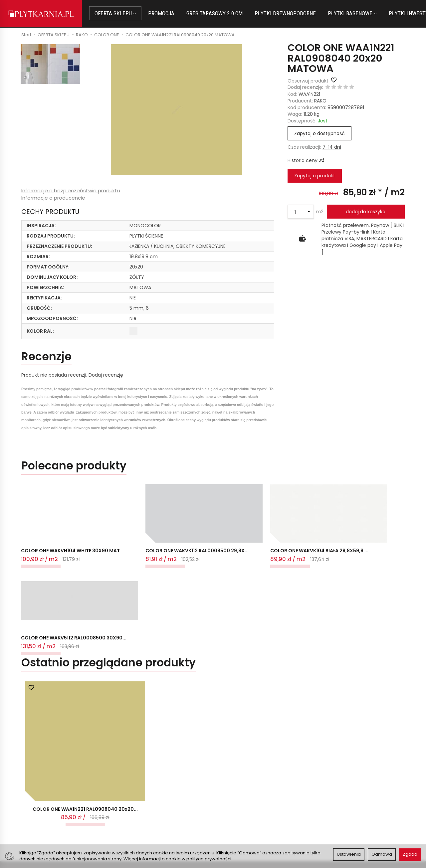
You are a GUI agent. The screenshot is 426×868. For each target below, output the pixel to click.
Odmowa (382, 854)
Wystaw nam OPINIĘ (240, 820)
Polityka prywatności (241, 811)
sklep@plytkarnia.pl (47, 803)
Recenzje (46, 357)
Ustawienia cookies (141, 828)
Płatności (130, 803)
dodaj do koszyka (366, 212)
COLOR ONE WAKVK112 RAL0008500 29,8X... (126, 531)
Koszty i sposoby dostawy (149, 820)
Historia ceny (306, 160)
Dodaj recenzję (106, 375)
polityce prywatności (209, 859)
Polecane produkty (74, 466)
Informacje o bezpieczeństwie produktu (71, 190)
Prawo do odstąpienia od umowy (157, 811)
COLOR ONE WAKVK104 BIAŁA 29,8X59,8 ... (212, 531)
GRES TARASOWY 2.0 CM (215, 13)
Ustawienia (349, 854)
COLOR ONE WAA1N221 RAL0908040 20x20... (85, 706)
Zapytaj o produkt (315, 176)
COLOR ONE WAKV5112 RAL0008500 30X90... (282, 531)
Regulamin (229, 803)
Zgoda (410, 854)
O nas (224, 795)
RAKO (320, 101)
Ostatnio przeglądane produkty (109, 560)
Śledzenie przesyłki (43, 826)
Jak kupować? (135, 795)
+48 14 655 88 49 (44, 810)
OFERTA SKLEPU (116, 13)
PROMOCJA (162, 13)
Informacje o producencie (53, 198)
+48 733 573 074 (44, 818)
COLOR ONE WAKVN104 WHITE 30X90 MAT (56, 531)
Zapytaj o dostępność (319, 133)
